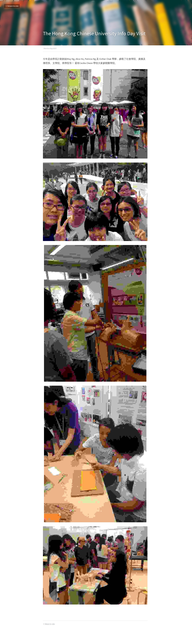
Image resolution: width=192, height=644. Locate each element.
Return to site (12, 6)
